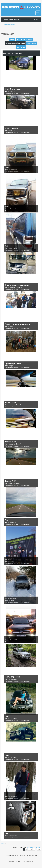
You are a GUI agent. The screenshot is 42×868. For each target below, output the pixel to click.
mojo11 (12, 91)
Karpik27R (13, 679)
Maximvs (13, 522)
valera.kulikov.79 (16, 405)
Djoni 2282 (13, 640)
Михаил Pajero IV (16, 287)
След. (3, 843)
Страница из (34, 847)
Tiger (12, 326)
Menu (36, 20)
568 (39, 849)
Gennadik (13, 170)
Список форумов (9, 24)
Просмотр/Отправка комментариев (18, 93)
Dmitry (12, 562)
